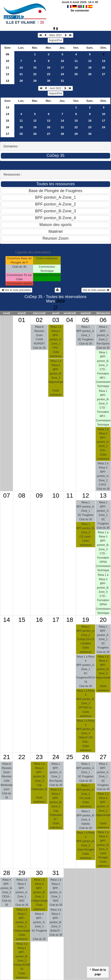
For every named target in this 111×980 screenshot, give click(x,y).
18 (76, 68)
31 (62, 81)
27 (104, 74)
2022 (60, 301)
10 (7, 61)
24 (62, 74)
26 (90, 74)
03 (56, 320)
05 (86, 320)
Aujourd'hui (56, 40)
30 (49, 81)
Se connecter (80, 10)
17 (62, 68)
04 (70, 320)
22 (35, 74)
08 (22, 496)
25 (76, 74)
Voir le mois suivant (96, 290)
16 (49, 68)
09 (7, 54)
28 (21, 81)
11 (76, 61)
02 (39, 320)
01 (22, 320)
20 (104, 68)
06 (103, 320)
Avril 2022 (55, 88)
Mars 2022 (55, 35)
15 (35, 68)
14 (21, 68)
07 (7, 496)
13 (104, 61)
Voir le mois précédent (16, 290)
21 (21, 74)
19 (90, 68)
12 (90, 61)
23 (49, 74)
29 (35, 81)
